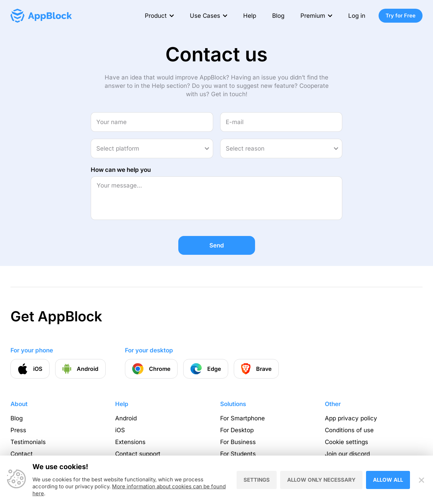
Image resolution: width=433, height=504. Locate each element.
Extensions (130, 442)
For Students (238, 454)
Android (126, 418)
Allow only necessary (321, 480)
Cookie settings (346, 442)
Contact (22, 454)
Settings (257, 480)
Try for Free (401, 16)
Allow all (388, 480)
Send (217, 245)
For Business (238, 442)
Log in (357, 16)
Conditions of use (349, 430)
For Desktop (237, 430)
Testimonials (28, 442)
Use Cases (205, 16)
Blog (278, 16)
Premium (313, 16)
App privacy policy (351, 418)
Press (18, 430)
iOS (120, 430)
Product (156, 16)
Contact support (138, 454)
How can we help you (121, 170)
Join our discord (347, 454)
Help (250, 16)
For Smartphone (242, 418)
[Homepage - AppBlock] (41, 16)
